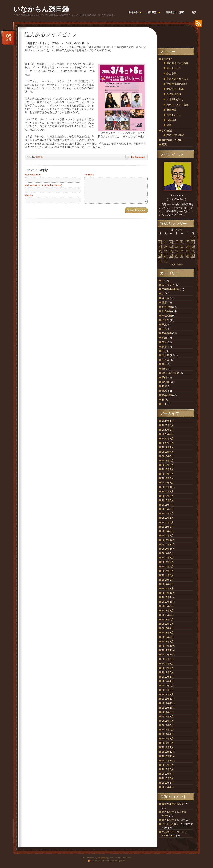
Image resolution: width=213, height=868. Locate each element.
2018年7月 (168, 469)
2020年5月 (168, 443)
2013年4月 (168, 628)
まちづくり (168, 285)
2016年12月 (168, 487)
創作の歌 (167, 59)
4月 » (180, 264)
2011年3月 (168, 739)
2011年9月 (168, 712)
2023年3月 (168, 430)
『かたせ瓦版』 (170, 824)
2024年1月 (168, 421)
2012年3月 (168, 686)
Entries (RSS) (97, 861)
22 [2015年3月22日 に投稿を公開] (193, 251)
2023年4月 (168, 425)
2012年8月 (168, 664)
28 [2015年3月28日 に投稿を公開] (187, 256)
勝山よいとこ (174, 68)
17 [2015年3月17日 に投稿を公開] (165, 251)
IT (163, 280)
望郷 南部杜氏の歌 (177, 84)
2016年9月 (168, 491)
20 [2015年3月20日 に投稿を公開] (182, 251)
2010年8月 (168, 769)
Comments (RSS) (116, 861)
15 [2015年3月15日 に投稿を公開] (193, 247)
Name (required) (33, 175)
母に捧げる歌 (174, 94)
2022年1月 (168, 438)
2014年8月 (168, 558)
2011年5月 (168, 730)
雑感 (164, 391)
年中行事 (167, 333)
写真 (164, 145)
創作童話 (167, 131)
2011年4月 (168, 734)
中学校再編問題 (170, 289)
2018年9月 (168, 461)
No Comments (138, 157)
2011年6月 (168, 725)
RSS (197, 25)
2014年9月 (168, 553)
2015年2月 (168, 531)
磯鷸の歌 (171, 110)
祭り (164, 364)
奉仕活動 (167, 316)
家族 (164, 325)
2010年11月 (168, 756)
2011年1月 (168, 747)
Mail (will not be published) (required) (43, 185)
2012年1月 (168, 694)
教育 (164, 342)
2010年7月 (168, 774)
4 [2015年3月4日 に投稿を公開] (171, 242)
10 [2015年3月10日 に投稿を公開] (165, 247)
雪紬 (169, 125)
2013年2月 (168, 637)
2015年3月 (168, 527)
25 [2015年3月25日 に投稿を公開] (171, 256)
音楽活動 (39, 157)
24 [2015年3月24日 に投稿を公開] (165, 256)
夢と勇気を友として (177, 79)
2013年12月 (168, 593)
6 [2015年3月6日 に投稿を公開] (182, 242)
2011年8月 (168, 716)
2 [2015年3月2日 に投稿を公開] (160, 242)
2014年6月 (168, 567)
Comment (89, 175)
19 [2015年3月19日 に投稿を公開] (176, 251)
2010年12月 (168, 752)
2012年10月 (168, 655)
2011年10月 (168, 708)
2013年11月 (168, 597)
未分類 (166, 355)
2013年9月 (168, 606)
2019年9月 (168, 447)
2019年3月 (168, 456)
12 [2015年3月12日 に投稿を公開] (176, 247)
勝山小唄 (171, 74)
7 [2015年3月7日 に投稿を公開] (187, 242)
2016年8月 (168, 496)
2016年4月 (168, 505)
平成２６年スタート (173, 832)
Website (29, 195)
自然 (164, 369)
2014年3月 (168, 580)
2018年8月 (168, 465)
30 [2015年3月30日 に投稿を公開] (160, 260)
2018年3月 (168, 478)
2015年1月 (168, 536)
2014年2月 (168, 584)
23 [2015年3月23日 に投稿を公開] (160, 256)
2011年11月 (168, 703)
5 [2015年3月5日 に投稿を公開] (176, 242)
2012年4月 (168, 681)
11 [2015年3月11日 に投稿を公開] (171, 247)
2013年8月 (168, 610)
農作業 (166, 382)
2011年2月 (168, 743)
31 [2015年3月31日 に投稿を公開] (165, 260)
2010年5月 (168, 783)
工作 (164, 329)
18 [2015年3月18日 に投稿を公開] (171, 251)
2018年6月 (168, 474)
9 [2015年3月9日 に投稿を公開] (160, 247)
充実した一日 (169, 812)
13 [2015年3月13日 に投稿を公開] (182, 247)
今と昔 (166, 298)
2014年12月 (168, 540)
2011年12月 (168, 699)
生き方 (166, 360)
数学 (164, 347)
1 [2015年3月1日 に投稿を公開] (193, 238)
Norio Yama (168, 836)
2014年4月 (168, 575)
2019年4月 (168, 452)
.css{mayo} (103, 858)
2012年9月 (168, 659)
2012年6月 (168, 672)
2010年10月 (168, 761)
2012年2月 (168, 690)
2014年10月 (168, 549)
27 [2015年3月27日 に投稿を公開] (182, 256)
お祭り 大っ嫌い (175, 135)
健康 (164, 302)
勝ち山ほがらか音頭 (177, 63)
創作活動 (167, 307)
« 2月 (173, 264)
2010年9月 (168, 765)
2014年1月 (168, 588)
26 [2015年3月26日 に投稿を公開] (176, 256)
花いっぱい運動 (170, 373)
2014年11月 (168, 544)
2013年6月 (168, 619)
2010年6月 (168, 778)
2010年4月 (168, 787)
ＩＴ (164, 404)
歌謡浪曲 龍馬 (175, 89)
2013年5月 (168, 624)
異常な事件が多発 (172, 804)
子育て (166, 320)
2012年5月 (168, 677)
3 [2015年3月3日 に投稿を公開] (166, 242)
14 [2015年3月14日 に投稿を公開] (187, 247)
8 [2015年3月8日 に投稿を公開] (193, 242)
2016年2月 (168, 513)
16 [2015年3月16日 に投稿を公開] (160, 251)
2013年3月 (168, 633)
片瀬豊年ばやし (175, 99)
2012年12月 (168, 646)
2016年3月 (168, 509)
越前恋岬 (171, 120)
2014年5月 (168, 571)
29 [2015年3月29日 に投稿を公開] (193, 256)
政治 (164, 338)
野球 (164, 386)
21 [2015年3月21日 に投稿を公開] (187, 251)
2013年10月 (168, 602)
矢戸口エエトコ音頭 (177, 105)
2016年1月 (168, 518)
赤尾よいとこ (174, 115)
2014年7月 (168, 562)
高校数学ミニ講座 (172, 140)
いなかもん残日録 (41, 9)
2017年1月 (168, 483)
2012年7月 (168, 668)
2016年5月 (168, 500)
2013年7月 (168, 615)
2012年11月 (168, 650)
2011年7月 (168, 721)
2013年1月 (168, 641)
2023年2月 (168, 434)
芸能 (164, 377)
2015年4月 (168, 522)
